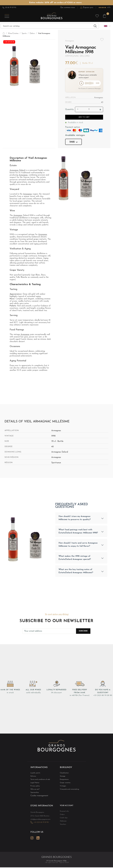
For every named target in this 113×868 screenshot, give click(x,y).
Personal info (64, 813)
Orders (62, 817)
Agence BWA (64, 866)
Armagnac (23, 176)
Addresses (63, 823)
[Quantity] (89, 110)
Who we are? (34, 791)
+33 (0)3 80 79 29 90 (103, 697)
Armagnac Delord (77, 56)
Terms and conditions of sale (39, 781)
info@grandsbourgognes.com (39, 824)
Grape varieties (64, 784)
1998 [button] (73, 143)
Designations (64, 781)
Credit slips (63, 820)
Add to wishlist (102, 40)
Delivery (33, 778)
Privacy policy (34, 788)
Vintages (62, 788)
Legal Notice (34, 784)
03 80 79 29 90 (9, 8)
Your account (66, 808)
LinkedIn (38, 842)
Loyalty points (35, 774)
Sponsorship (34, 795)
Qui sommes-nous (68, 7)
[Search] (50, 26)
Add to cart (84, 118)
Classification (64, 774)
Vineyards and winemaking (68, 791)
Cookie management (39, 798)
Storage (62, 778)
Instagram (32, 842)
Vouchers (62, 827)
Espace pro (87, 7)
